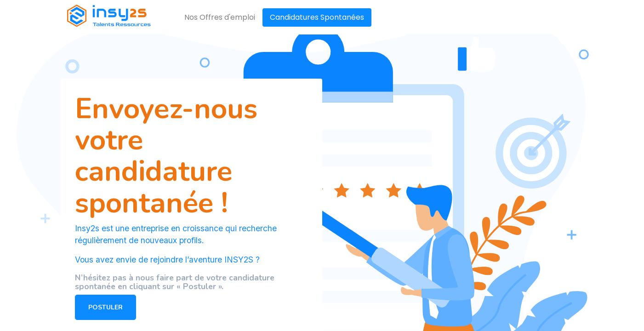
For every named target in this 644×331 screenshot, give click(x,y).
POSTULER (105, 307)
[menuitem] (220, 17)
